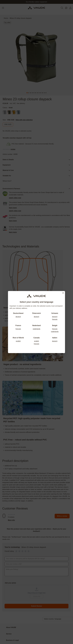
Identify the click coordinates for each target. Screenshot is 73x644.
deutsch (18, 317)
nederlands (36, 329)
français (55, 319)
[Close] (63, 293)
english (18, 341)
